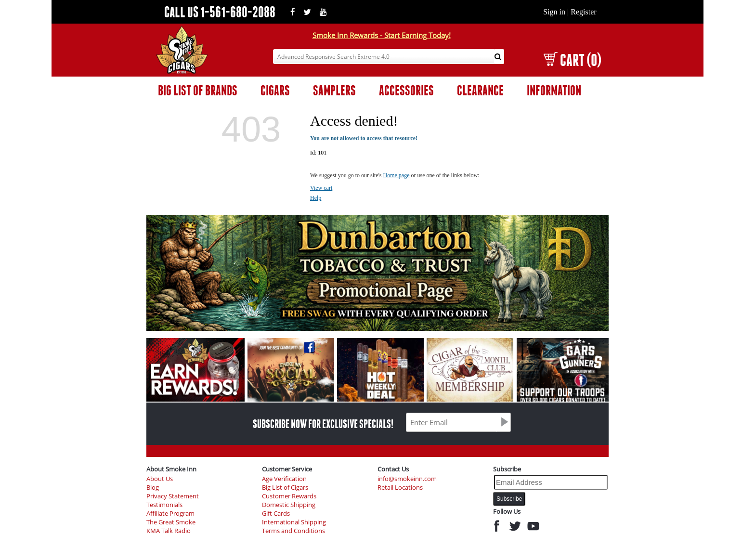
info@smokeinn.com (407, 479)
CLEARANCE (480, 90)
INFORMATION (554, 90)
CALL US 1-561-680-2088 (220, 12)
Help (316, 198)
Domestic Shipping (289, 505)
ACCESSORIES (406, 90)
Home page (397, 175)
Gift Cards (276, 514)
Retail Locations (400, 488)
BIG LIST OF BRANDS (198, 90)
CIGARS (275, 90)
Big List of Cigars (285, 488)
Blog (153, 488)
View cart (321, 188)
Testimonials (164, 505)
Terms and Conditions (293, 531)
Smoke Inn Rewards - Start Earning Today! (382, 35)
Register (583, 12)
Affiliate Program (170, 514)
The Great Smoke (171, 522)
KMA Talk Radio (169, 531)
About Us (160, 479)
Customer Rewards (289, 496)
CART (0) (572, 60)
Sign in (554, 12)
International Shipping (294, 522)
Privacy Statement (173, 496)
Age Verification (284, 479)
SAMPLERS (334, 90)
